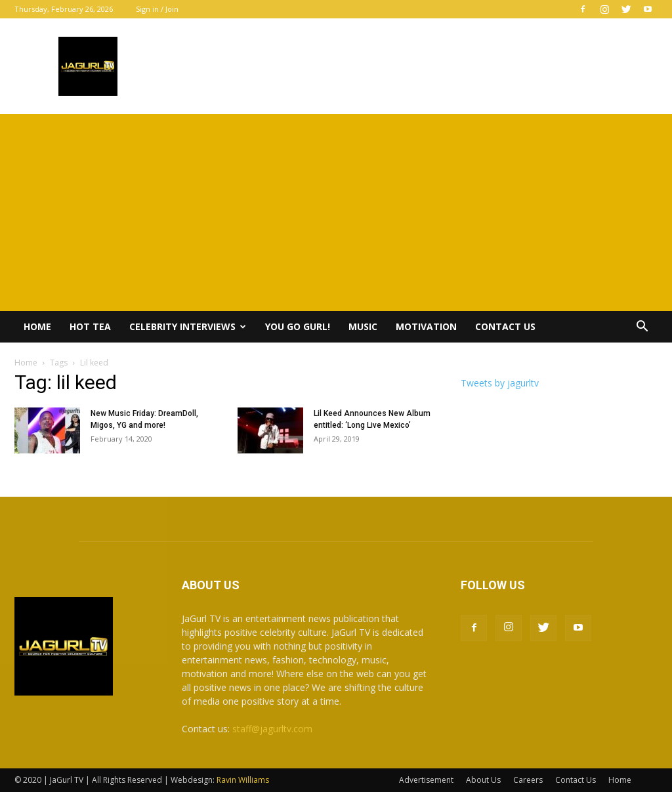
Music (363, 326)
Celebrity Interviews (188, 326)
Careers (528, 780)
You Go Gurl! (298, 326)
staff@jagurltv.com (272, 729)
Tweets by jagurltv (500, 383)
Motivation (426, 326)
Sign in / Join (157, 9)
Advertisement (426, 780)
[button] (642, 328)
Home (37, 326)
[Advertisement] (336, 213)
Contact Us (505, 326)
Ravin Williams (244, 780)
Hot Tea (90, 326)
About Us (483, 780)
